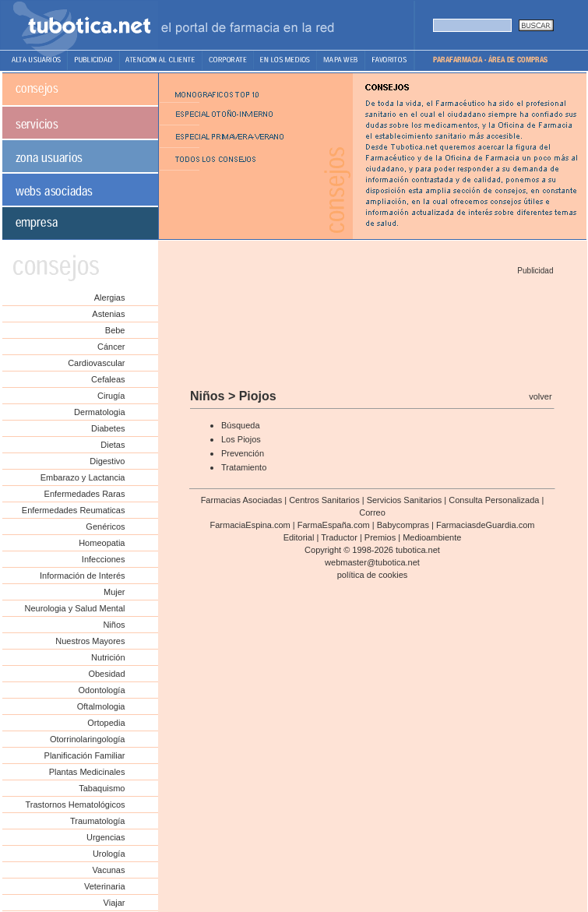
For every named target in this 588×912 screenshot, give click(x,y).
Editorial (299, 537)
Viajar (114, 903)
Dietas (113, 445)
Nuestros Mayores (90, 641)
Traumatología (98, 821)
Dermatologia (99, 412)
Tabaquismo (102, 788)
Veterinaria (105, 886)
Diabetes (108, 428)
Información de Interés (82, 576)
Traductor (339, 537)
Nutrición (108, 657)
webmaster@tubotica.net (372, 562)
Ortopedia (106, 723)
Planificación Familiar (85, 755)
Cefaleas (108, 379)
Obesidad (106, 674)
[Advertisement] (371, 327)
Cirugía (111, 396)
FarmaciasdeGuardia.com (486, 525)
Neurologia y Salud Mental (74, 608)
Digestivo (107, 461)
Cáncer (111, 347)
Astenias (108, 314)
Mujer (114, 592)
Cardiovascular (96, 363)
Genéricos (105, 526)
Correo (372, 512)
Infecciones (104, 559)
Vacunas (109, 870)
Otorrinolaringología (88, 739)
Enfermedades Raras (85, 494)
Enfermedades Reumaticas (74, 510)
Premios (380, 537)
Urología (109, 854)
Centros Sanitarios (324, 500)
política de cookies (373, 575)
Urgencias (106, 837)
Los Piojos (241, 439)
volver (540, 396)
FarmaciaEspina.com (250, 525)
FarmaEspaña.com (334, 525)
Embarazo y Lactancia (83, 477)
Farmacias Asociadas (242, 500)
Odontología (102, 690)
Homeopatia (102, 543)
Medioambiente (432, 537)
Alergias (110, 298)
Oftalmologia (101, 706)
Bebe (115, 330)
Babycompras (403, 525)
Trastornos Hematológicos (76, 805)
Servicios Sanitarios (405, 500)
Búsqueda (241, 425)
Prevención (243, 453)
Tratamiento (244, 467)
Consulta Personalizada (494, 500)
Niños (114, 625)
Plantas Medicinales (87, 772)
